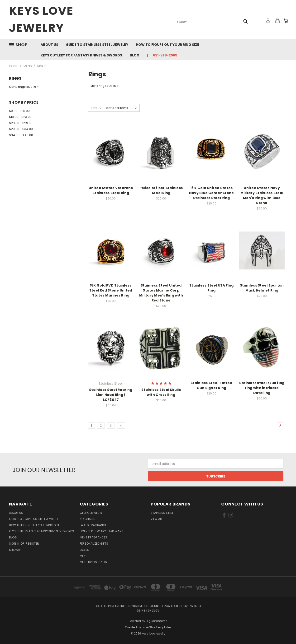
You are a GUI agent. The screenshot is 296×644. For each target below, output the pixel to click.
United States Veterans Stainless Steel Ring (111, 190)
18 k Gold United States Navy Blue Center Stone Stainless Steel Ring (212, 193)
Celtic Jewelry (91, 513)
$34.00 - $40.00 (21, 135)
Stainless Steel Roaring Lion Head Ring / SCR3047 (111, 395)
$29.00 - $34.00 (21, 129)
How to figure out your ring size (167, 45)
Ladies (84, 550)
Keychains (88, 519)
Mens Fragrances (93, 537)
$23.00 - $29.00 (21, 123)
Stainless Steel (162, 513)
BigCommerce (157, 621)
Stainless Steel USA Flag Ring (211, 288)
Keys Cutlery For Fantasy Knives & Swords (81, 55)
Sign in (14, 544)
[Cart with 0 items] (286, 21)
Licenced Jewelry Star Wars (102, 531)
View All (157, 519)
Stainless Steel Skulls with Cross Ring (161, 392)
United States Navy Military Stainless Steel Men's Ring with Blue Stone (262, 195)
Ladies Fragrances (94, 525)
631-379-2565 (165, 55)
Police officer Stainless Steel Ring (161, 190)
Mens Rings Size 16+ (94, 562)
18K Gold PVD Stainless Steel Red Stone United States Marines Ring (111, 290)
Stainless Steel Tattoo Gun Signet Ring (211, 385)
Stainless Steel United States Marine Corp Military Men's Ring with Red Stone (161, 293)
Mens (84, 556)
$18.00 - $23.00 (20, 117)
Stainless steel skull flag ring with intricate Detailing (262, 388)
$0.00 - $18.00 (19, 111)
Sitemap (15, 550)
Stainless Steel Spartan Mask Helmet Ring (262, 288)
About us (49, 45)
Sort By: (96, 108)
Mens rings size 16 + (24, 87)
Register (32, 544)
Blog (135, 55)
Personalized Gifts (94, 544)
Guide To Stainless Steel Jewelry (97, 45)
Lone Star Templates (157, 627)
